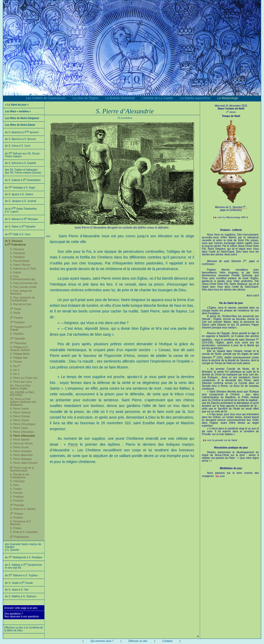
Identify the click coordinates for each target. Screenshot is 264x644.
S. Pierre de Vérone (21, 443)
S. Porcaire (16, 493)
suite (222, 476)
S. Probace (16, 518)
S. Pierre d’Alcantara (22, 432)
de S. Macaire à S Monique (21, 219)
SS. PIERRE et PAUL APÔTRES (22, 394)
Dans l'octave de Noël (231, 109)
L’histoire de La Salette (157, 98)
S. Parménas (18, 253)
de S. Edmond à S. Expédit (20, 163)
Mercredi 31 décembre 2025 (231, 106)
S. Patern (20, 265)
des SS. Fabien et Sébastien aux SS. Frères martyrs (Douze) (23, 171)
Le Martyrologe (228, 98)
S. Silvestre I (238, 207)
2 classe (231, 112)
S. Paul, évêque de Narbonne (21, 292)
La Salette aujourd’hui (195, 98)
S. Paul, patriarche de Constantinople (22, 299)
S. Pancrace (17, 249)
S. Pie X (15, 374)
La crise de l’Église (85, 98)
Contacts (167, 641)
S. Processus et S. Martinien (21, 523)
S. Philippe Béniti (20, 354)
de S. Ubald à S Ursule (19, 583)
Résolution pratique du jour (231, 448)
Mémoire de (222, 207)
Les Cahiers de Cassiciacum (46, 98)
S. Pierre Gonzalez (21, 451)
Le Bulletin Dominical (120, 98)
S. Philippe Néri (19, 358)
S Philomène (18, 343)
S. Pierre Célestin (20, 416)
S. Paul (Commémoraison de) (23, 278)
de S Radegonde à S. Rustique (24, 557)
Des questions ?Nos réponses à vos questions (22, 615)
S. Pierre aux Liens (21, 382)
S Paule (15, 309)
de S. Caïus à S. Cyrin (18, 146)
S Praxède (17, 505)
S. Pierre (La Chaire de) (24, 378)
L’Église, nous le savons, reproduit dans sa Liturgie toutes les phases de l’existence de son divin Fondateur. (230, 371)
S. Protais (16, 528)
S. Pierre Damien (20, 440)
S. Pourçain (17, 501)
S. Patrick (16, 273)
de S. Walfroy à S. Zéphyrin (21, 596)
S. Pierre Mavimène (21, 455)
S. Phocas (16, 362)
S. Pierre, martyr (19, 409)
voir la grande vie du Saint (222, 440)
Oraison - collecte (231, 230)
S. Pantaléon (17, 257)
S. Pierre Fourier (19, 447)
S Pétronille (18, 339)
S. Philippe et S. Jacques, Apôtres (20, 349)
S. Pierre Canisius (20, 413)
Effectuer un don (138, 641)
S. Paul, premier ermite (23, 287)
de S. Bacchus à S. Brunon (20, 139)
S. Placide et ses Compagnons (20, 476)
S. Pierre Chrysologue (23, 424)
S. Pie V (15, 370)
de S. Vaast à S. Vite (17, 590)
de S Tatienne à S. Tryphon (21, 575)
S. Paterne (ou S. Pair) (23, 269)
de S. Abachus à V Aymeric (22, 132)
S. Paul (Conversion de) (24, 283)
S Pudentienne (19, 537)
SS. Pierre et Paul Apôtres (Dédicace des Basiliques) (23, 402)
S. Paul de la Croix (21, 304)
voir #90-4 (233, 217)
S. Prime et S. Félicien (23, 509)
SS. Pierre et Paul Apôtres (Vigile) (20, 387)
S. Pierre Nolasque (21, 459)
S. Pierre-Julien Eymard (24, 463)
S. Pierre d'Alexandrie (22, 436)
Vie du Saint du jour (231, 303)
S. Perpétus (17, 334)
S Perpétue (17, 322)
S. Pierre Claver (19, 428)
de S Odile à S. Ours (18, 234)
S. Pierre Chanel (19, 420)
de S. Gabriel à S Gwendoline (23, 180)
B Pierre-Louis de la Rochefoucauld (22, 469)
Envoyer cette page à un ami (21, 608)
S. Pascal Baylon (20, 261)
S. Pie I (15, 366)
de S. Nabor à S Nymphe (20, 227)
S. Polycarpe (17, 481)
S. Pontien (16, 489)
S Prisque (16, 514)
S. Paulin (15, 313)
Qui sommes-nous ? (102, 641)
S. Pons (15, 485)
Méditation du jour (231, 468)
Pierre (73, 444)
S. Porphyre (17, 497)
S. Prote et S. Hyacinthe (24, 532)
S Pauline (16, 318)
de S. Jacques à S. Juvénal (20, 201)
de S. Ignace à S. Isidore (19, 194)
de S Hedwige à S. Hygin (20, 188)
